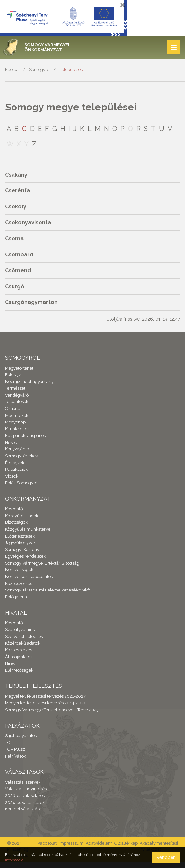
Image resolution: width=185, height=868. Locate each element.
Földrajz (13, 375)
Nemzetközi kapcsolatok (29, 577)
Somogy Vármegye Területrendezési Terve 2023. (52, 710)
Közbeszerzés (18, 583)
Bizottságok (16, 522)
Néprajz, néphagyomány (29, 382)
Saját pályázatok (21, 736)
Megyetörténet (19, 368)
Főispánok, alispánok (26, 435)
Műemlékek (17, 415)
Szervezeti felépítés (24, 636)
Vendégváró (17, 395)
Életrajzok (15, 463)
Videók (12, 476)
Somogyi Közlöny (22, 550)
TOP (9, 743)
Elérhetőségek (19, 670)
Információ (14, 860)
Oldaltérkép (126, 843)
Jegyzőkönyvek (20, 543)
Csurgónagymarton (31, 302)
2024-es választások (25, 802)
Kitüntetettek (17, 429)
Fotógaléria (16, 597)
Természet (15, 388)
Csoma (14, 239)
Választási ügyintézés (26, 789)
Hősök (11, 442)
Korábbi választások (24, 809)
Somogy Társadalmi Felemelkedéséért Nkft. (48, 590)
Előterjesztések (20, 536)
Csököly (16, 207)
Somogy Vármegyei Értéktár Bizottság (42, 563)
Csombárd (19, 255)
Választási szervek (23, 782)
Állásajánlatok (19, 657)
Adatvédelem (99, 843)
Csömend (18, 270)
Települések (71, 70)
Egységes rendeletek (25, 556)
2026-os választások (25, 796)
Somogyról (40, 70)
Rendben (166, 857)
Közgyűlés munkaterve (28, 529)
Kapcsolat (47, 843)
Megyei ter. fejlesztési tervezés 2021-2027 (45, 696)
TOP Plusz (15, 749)
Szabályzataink (20, 629)
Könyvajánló (17, 449)
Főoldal (13, 70)
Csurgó (15, 287)
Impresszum (71, 843)
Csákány (16, 175)
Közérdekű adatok (23, 643)
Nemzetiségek (19, 570)
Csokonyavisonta (28, 222)
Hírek (10, 663)
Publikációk (16, 469)
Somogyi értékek (21, 456)
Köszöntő (14, 509)
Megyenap (15, 422)
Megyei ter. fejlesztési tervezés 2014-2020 (46, 703)
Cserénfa (17, 191)
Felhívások (15, 756)
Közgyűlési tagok (22, 516)
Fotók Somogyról (22, 483)
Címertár (13, 409)
